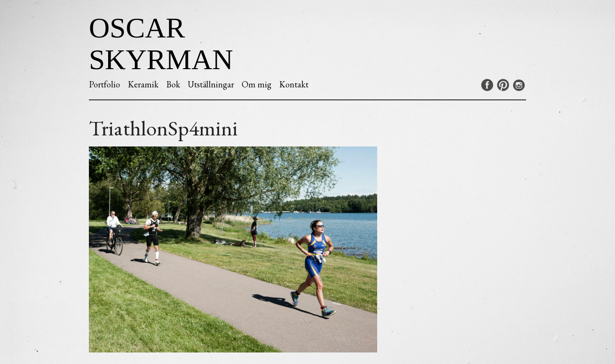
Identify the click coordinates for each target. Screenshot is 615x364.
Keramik (143, 84)
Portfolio (105, 84)
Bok (173, 84)
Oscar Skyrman (161, 44)
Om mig (257, 84)
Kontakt (294, 84)
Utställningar (211, 84)
